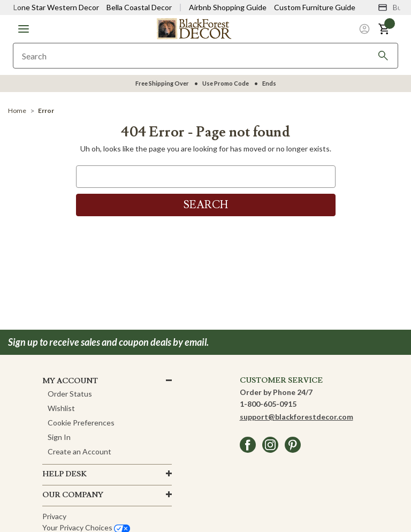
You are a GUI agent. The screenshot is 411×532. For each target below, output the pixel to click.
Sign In (59, 437)
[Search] (383, 56)
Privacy (54, 516)
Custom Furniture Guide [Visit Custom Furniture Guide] (315, 7)
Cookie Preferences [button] (81, 423)
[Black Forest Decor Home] (194, 28)
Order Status (70, 394)
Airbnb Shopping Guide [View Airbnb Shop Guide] (228, 7)
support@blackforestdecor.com (296, 417)
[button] (24, 29)
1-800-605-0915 (268, 404)
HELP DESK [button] (64, 474)
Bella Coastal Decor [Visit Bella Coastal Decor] (139, 7)
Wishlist (61, 408)
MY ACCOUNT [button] (70, 381)
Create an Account (79, 451)
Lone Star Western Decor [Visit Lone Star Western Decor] (56, 7)
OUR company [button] (73, 495)
